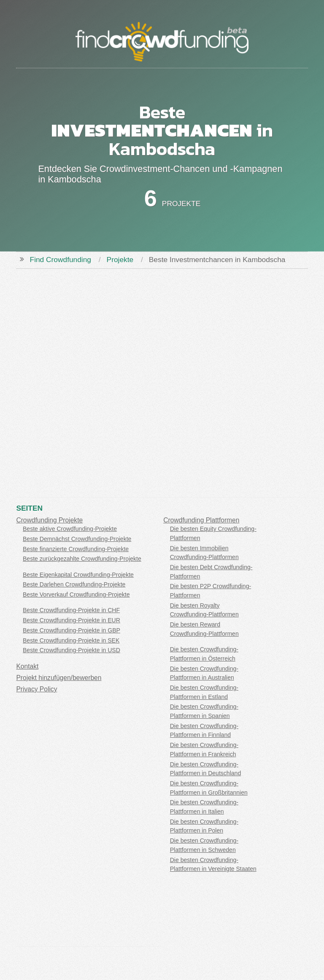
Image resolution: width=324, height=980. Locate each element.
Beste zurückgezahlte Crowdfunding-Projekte (82, 559)
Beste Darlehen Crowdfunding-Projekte (74, 584)
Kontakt (27, 666)
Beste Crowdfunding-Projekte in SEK (71, 640)
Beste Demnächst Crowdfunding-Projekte (77, 539)
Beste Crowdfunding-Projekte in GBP (72, 630)
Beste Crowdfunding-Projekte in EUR (72, 620)
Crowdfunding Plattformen (201, 520)
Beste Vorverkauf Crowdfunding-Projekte (76, 594)
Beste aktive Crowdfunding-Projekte (70, 529)
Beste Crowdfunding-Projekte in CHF (71, 610)
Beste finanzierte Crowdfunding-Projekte (76, 549)
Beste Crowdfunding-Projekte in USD (72, 650)
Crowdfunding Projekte (49, 520)
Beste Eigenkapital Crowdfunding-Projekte (78, 575)
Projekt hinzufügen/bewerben (59, 678)
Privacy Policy (36, 689)
